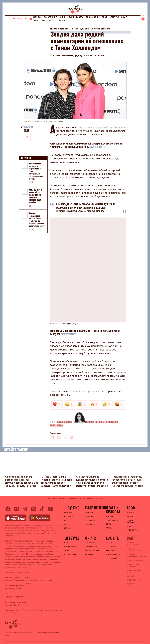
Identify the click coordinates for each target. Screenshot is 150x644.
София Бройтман (102, 29)
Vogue (27, 130)
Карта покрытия (113, 554)
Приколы (89, 513)
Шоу (66, 520)
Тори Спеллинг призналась (84, 391)
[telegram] (52, 437)
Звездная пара (64, 422)
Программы (111, 547)
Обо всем (68, 543)
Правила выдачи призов (134, 571)
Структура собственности (134, 550)
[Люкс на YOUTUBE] (22, 19)
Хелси (129, 526)
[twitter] (65, 437)
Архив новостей (134, 580)
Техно (67, 551)
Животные (90, 516)
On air (124, 17)
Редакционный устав (136, 560)
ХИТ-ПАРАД (90, 554)
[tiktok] (42, 509)
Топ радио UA (40, 21)
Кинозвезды (57, 425)
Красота (109, 516)
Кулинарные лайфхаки (132, 521)
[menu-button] (6, 19)
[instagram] (17, 509)
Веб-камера (111, 551)
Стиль (109, 524)
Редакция (131, 584)
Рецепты (130, 513)
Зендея (90, 422)
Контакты (131, 576)
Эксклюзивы (70, 524)
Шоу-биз (37, 17)
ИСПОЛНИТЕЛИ (91, 547)
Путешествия (70, 554)
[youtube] (51, 509)
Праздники (90, 524)
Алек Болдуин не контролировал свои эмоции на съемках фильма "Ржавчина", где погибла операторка (86, 145)
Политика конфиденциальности (136, 556)
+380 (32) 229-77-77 (15, 580)
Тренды (109, 528)
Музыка (68, 528)
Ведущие (110, 543)
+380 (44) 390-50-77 (15, 589)
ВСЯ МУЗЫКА (90, 543)
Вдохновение (93, 17)
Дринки (130, 516)
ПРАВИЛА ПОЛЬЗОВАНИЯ (133, 544)
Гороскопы (90, 520)
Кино (62, 17)
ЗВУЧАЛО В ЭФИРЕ (92, 551)
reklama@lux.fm (13, 605)
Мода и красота (75, 17)
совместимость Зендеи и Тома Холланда (101, 127)
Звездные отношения (106, 422)
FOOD (105, 17)
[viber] (71, 437)
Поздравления (71, 547)
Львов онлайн (112, 558)
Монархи (68, 513)
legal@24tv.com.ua (14, 597)
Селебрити (69, 516)
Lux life (53, 21)
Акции (62, 21)
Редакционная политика (133, 565)
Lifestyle (114, 17)
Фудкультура (132, 530)
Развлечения (51, 17)
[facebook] (59, 437)
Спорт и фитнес (113, 520)
